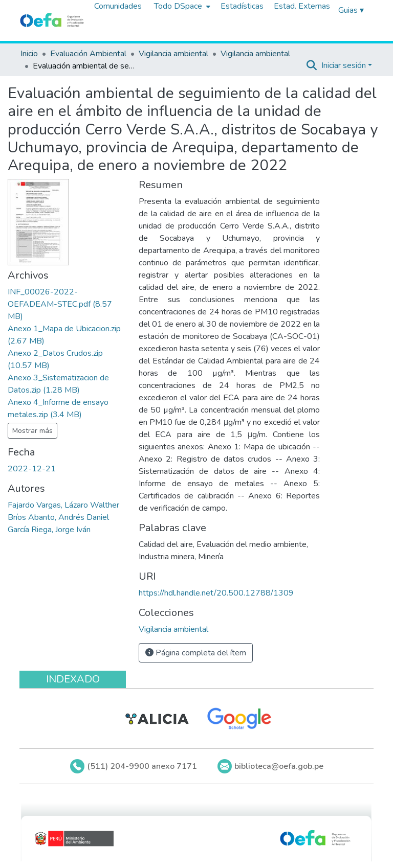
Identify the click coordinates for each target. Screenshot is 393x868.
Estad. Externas (302, 6)
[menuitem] (181, 6)
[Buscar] (312, 65)
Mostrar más (32, 431)
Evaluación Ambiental (88, 54)
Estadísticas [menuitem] (242, 6)
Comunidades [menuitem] (118, 6)
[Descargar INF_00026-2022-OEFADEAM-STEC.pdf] (60, 304)
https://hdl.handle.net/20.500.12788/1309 (216, 593)
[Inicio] (52, 20)
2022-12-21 (32, 469)
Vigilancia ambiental (173, 54)
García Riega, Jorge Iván (49, 530)
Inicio (29, 54)
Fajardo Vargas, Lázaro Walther (63, 505)
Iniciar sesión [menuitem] (344, 65)
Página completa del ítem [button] (196, 653)
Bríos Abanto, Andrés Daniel (58, 517)
